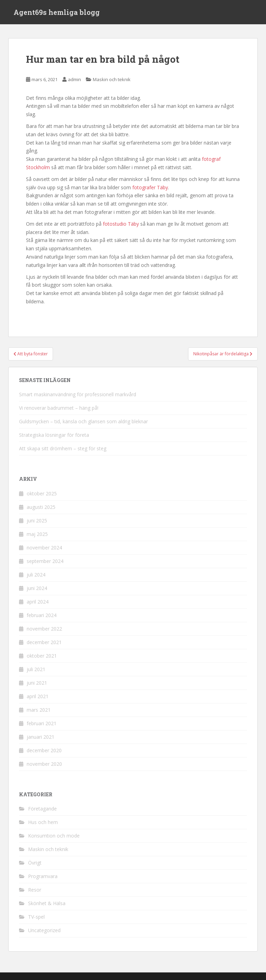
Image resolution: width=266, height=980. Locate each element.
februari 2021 (42, 723)
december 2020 (44, 750)
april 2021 (38, 696)
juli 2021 (36, 669)
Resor (35, 890)
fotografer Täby (150, 187)
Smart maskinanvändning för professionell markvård (78, 394)
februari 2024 (42, 615)
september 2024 (45, 561)
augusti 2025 (41, 507)
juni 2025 (37, 521)
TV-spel (36, 917)
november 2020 (44, 764)
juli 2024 (36, 575)
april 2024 (38, 602)
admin (74, 79)
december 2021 (44, 642)
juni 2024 (37, 588)
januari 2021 (41, 737)
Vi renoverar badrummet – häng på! (59, 408)
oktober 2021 (42, 656)
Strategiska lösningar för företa (54, 435)
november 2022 (44, 629)
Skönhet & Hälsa (47, 903)
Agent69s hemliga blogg (57, 12)
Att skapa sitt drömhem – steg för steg (63, 448)
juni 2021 (37, 683)
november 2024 (44, 548)
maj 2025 (37, 534)
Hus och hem (43, 822)
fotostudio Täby (121, 224)
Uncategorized (44, 930)
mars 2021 (39, 710)
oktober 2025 (42, 493)
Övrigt (35, 863)
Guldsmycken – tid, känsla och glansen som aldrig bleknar (83, 421)
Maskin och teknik (112, 79)
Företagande (42, 809)
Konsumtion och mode (54, 836)
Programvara (43, 876)
